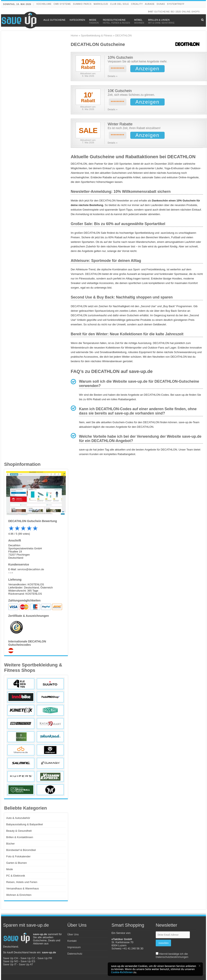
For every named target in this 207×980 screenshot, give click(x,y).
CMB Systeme (62, 4)
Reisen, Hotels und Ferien (22, 882)
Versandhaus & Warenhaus (23, 888)
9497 (151, 12)
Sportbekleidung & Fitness (97, 35)
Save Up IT (10, 964)
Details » (113, 76)
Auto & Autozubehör (18, 818)
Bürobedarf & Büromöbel (21, 850)
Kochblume (44, 4)
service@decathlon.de (31, 569)
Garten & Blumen (17, 863)
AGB (11, 573)
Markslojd (101, 4)
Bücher (10, 844)
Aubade (150, 4)
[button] (200, 966)
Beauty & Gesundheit (19, 831)
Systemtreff (176, 4)
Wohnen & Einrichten (19, 895)
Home (74, 35)
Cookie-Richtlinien (122, 972)
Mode (10, 869)
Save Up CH (11, 958)
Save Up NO (11, 961)
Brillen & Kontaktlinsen (20, 837)
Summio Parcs (82, 4)
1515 (178, 12)
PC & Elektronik (16, 876)
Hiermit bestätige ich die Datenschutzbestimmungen (172, 955)
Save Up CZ (28, 958)
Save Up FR (45, 958)
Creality (137, 4)
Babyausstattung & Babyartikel (25, 824)
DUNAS (161, 4)
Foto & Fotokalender (18, 856)
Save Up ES (28, 961)
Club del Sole (120, 4)
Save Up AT (26, 964)
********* (118, 69)
